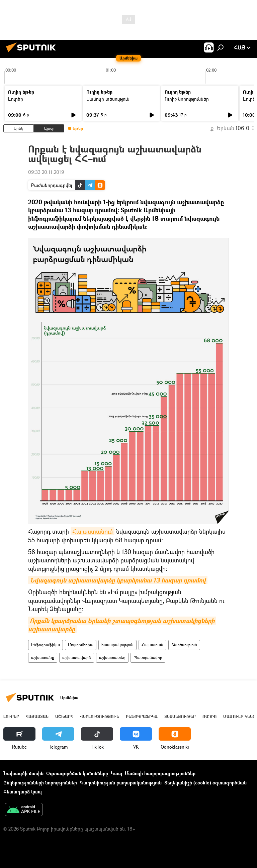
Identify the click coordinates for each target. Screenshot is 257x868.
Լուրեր (16, 99)
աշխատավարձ (77, 658)
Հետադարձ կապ (23, 792)
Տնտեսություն (184, 645)
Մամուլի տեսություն (108, 99)
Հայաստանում (93, 531)
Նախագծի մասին (23, 773)
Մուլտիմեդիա (81, 645)
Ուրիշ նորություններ (187, 99)
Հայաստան (152, 645)
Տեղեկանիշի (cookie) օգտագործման (205, 783)
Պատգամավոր (148, 658)
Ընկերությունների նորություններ (40, 783)
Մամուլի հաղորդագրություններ (160, 773)
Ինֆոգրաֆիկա (46, 645)
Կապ (116, 773)
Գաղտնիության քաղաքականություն (121, 783)
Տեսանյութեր (180, 716)
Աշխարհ (64, 716)
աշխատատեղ (112, 658)
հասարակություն (117, 645)
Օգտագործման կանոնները (77, 773)
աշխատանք (43, 658)
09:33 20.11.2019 (46, 172)
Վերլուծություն (100, 716)
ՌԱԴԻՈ (209, 716)
